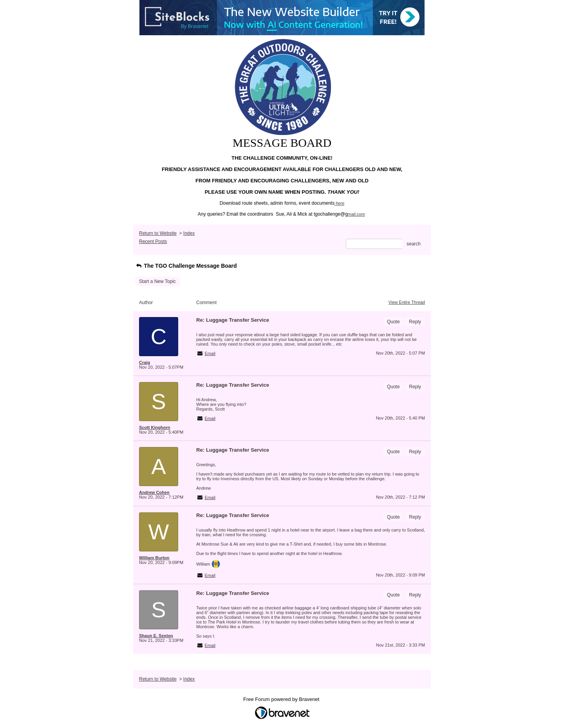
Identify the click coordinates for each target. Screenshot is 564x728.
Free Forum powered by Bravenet (282, 699)
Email (210, 353)
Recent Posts (153, 241)
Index (189, 233)
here (340, 203)
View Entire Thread (407, 302)
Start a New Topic (157, 281)
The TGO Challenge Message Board (186, 266)
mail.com (356, 214)
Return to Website (158, 233)
